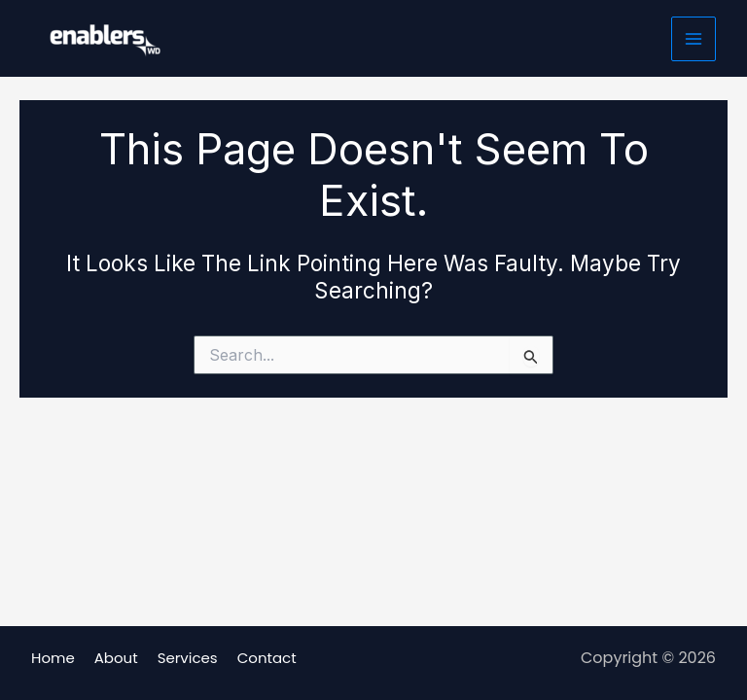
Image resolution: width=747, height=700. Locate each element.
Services (188, 658)
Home (53, 658)
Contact (267, 658)
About (116, 658)
